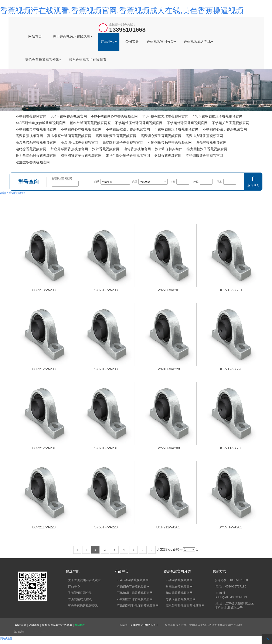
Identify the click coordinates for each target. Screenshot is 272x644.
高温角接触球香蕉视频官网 (36, 142)
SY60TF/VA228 (168, 369)
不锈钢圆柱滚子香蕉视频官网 (176, 129)
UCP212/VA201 (44, 448)
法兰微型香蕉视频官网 (33, 162)
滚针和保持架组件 (169, 149)
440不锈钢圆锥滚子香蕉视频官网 (217, 116)
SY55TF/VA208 (168, 448)
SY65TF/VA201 (168, 290)
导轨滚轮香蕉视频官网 (181, 599)
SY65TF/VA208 (106, 290)
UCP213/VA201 (230, 290)
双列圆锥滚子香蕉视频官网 (81, 156)
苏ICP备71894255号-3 (144, 625)
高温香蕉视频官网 (29, 136)
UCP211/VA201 (168, 527)
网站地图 (80, 625)
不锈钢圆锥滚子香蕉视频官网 (128, 129)
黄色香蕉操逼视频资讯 (43, 60)
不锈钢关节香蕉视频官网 (231, 123)
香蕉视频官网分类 (161, 42)
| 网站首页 (20, 625)
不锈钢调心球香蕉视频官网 (81, 129)
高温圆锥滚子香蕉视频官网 (116, 136)
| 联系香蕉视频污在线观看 (57, 625)
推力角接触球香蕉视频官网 (36, 156)
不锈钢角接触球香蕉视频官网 (170, 142)
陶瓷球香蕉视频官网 (211, 142)
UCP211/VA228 (44, 527)
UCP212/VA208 (44, 369)
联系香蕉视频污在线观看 (88, 60)
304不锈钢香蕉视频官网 (69, 116)
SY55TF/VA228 (106, 527)
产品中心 (109, 42)
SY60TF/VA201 (106, 448)
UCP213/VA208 (44, 290)
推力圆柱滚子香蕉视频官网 (207, 149)
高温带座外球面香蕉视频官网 (69, 136)
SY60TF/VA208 (106, 369)
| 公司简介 (34, 625)
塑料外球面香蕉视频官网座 (90, 123)
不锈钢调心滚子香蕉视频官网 (225, 129)
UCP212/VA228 (230, 369)
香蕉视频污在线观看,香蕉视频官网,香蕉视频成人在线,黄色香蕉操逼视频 (122, 11)
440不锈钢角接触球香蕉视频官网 (41, 123)
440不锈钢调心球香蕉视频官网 (114, 116)
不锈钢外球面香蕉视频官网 (187, 123)
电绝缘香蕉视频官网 (31, 149)
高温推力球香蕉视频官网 (204, 136)
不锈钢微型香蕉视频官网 (204, 156)
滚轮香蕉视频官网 (137, 149)
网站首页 (35, 36)
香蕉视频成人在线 (198, 42)
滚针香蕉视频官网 (106, 149)
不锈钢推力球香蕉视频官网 (36, 129)
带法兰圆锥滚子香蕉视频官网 (128, 156)
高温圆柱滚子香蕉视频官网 (123, 142)
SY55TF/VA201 (230, 527)
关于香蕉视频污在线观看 (72, 36)
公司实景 (132, 42)
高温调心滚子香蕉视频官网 (161, 136)
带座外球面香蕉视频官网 (69, 149)
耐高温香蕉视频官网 (179, 586)
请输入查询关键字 (13, 193)
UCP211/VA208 (230, 448)
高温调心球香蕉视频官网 (79, 142)
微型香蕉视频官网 (168, 156)
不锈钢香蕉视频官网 (31, 116)
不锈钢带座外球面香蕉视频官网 (139, 123)
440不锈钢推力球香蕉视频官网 (165, 116)
